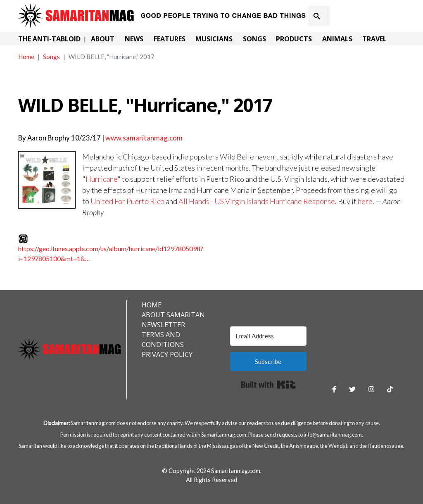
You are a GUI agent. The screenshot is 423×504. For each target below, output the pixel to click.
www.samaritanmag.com (144, 138)
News (134, 39)
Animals (337, 39)
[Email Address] (268, 336)
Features (170, 39)
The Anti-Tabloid (49, 39)
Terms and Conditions (163, 340)
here (365, 201)
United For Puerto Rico (127, 201)
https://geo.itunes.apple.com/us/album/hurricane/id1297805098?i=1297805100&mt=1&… (111, 253)
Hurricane (101, 179)
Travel (374, 39)
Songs (254, 39)
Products (294, 39)
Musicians (214, 39)
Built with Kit (268, 385)
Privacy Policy (167, 354)
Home (26, 57)
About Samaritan (173, 315)
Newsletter (163, 325)
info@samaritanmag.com (333, 435)
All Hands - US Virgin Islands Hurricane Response (257, 201)
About (103, 39)
